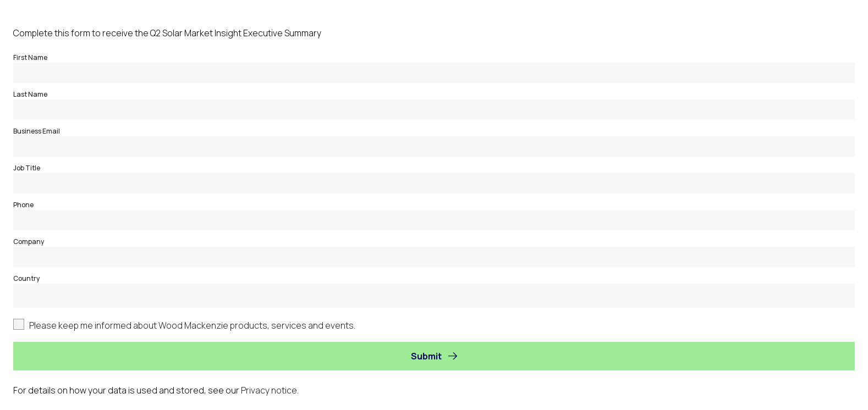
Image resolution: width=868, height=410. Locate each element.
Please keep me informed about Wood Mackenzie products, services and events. (192, 325)
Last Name (30, 94)
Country (26, 278)
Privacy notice (269, 390)
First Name (30, 57)
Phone (23, 205)
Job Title (27, 168)
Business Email (37, 131)
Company (29, 242)
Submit (426, 356)
